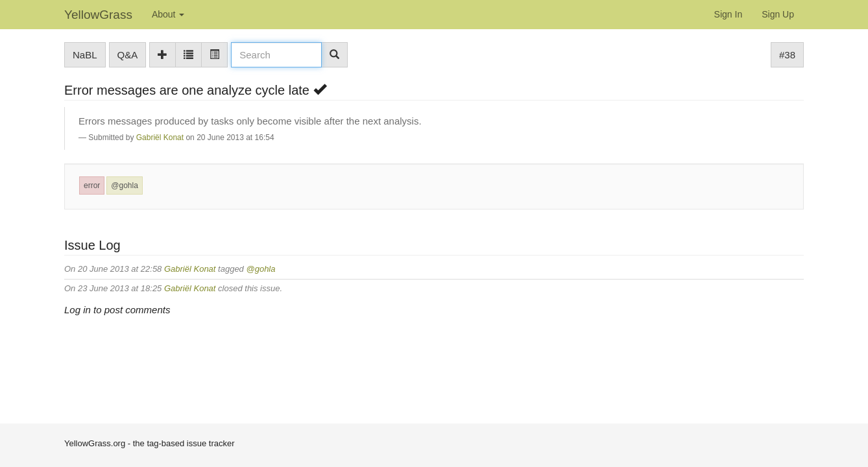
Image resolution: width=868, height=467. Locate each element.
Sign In (729, 14)
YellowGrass (98, 15)
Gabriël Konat (160, 138)
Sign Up (778, 14)
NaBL (85, 55)
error (92, 186)
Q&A (128, 55)
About (168, 14)
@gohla (125, 186)
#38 (787, 55)
